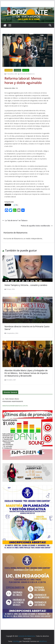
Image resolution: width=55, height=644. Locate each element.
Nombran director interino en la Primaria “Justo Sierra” (27, 328)
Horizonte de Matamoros (27, 74)
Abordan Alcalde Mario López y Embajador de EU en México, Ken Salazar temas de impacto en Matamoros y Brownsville (26, 373)
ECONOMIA (17, 70)
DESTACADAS (9, 70)
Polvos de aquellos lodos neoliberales (37, 226)
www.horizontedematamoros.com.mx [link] (15, 406)
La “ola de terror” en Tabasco (15, 220)
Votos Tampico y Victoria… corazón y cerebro (26, 285)
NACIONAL (26, 70)
